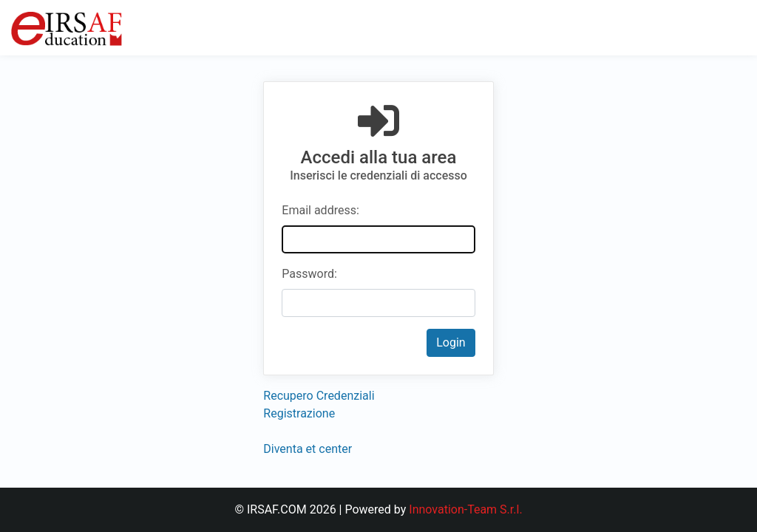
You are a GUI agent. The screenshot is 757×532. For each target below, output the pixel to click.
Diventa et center (308, 449)
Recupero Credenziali (319, 396)
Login (451, 342)
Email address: (320, 210)
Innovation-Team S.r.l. (465, 509)
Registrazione (299, 413)
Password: (309, 274)
